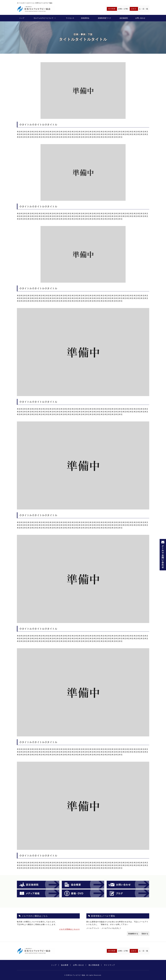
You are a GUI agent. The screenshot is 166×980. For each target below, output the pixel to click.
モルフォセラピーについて (43, 18)
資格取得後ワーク (104, 18)
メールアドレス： (94, 928)
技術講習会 (85, 18)
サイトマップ (109, 965)
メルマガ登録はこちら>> (69, 929)
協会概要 (65, 965)
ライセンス (70, 18)
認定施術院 (124, 18)
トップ (22, 18)
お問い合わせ (140, 18)
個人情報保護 (94, 965)
